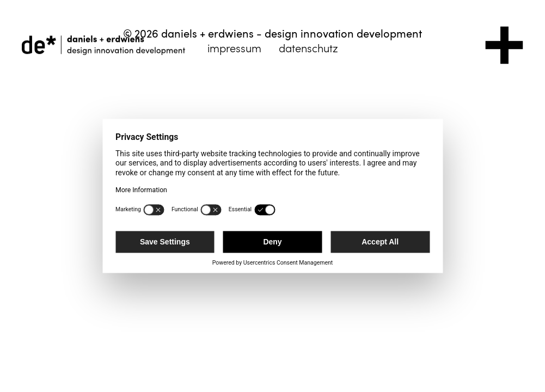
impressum (234, 48)
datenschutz (308, 48)
